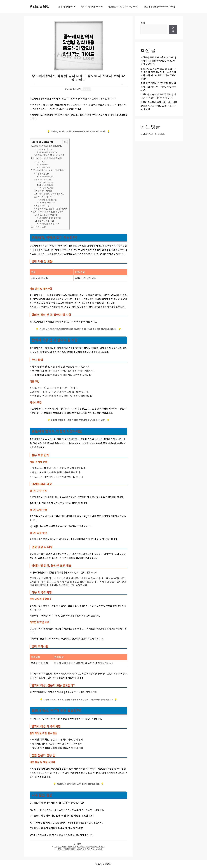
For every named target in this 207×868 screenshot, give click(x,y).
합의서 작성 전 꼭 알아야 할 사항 (51, 155)
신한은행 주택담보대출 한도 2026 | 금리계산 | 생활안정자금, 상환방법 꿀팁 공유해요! (158, 61)
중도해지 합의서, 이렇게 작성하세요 (49, 170)
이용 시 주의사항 (45, 197)
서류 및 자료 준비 (48, 176)
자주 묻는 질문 (40, 227)
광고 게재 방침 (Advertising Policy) (159, 7)
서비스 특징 (46, 167)
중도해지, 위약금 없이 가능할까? (48, 146)
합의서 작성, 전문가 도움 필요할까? (52, 209)
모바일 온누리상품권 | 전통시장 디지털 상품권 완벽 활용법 (80, 846)
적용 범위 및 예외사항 (49, 152)
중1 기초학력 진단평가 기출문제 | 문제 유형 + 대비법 (80, 849)
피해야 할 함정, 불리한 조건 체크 (51, 194)
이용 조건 (45, 164)
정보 (79, 844)
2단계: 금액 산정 (47, 185)
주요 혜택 (42, 162)
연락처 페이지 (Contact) (92, 7)
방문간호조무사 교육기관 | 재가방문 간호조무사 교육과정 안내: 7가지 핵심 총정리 (159, 106)
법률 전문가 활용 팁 (46, 221)
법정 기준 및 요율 (45, 149)
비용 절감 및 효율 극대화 (50, 224)
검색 (143, 23)
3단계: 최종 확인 (47, 188)
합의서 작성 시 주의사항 (48, 215)
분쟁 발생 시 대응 (45, 191)
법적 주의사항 (43, 206)
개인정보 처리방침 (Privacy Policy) (123, 7)
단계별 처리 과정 (45, 179)
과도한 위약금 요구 (48, 203)
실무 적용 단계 (44, 174)
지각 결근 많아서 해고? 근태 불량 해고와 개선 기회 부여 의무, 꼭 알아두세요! (158, 86)
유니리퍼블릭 (39, 7)
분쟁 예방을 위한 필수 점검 (51, 218)
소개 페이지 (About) (67, 7)
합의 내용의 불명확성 (49, 200)
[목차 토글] (64, 142)
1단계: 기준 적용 (47, 182)
